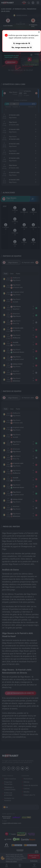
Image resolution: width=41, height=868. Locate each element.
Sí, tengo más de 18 (22, 43)
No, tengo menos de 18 (22, 47)
